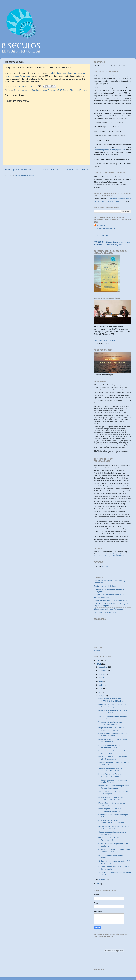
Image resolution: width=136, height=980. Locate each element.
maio (101, 688)
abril (101, 692)
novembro (103, 671)
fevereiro (103, 879)
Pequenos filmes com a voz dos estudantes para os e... (111, 729)
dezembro (103, 667)
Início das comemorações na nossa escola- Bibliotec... (113, 781)
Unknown (101, 225)
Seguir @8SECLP (101, 235)
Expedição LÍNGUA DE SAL (105, 612)
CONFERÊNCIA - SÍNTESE (105, 341)
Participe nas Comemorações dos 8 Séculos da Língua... (113, 706)
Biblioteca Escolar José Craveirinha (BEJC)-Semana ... (113, 758)
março (102, 696)
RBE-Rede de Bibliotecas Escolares (73, 90)
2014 (99, 664)
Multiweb (106, 566)
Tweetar (97, 650)
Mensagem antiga (78, 170)
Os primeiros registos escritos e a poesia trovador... (112, 833)
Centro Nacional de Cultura (105, 586)
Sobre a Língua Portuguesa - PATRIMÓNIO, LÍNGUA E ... (111, 700)
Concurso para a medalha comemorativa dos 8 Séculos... (112, 822)
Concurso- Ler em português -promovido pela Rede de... (111, 798)
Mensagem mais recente (19, 170)
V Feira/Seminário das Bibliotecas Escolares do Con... (112, 839)
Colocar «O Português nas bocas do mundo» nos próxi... (113, 735)
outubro (102, 674)
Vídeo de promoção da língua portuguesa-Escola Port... (111, 810)
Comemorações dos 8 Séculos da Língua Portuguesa (35, 90)
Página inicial (50, 170)
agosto (102, 678)
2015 (99, 660)
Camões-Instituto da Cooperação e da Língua (112, 600)
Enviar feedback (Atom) (25, 175)
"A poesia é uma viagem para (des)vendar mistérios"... (110, 723)
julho (101, 681)
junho (101, 685)
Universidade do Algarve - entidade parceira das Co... (113, 711)
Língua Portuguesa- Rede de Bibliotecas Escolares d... (110, 775)
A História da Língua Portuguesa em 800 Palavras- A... (113, 740)
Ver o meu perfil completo (104, 229)
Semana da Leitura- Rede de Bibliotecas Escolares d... (110, 769)
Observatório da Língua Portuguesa (108, 609)
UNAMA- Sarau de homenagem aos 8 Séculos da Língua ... (114, 787)
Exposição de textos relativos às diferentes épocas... (112, 804)
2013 (99, 884)
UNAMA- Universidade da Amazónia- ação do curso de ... (114, 827)
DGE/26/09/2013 (118, 556)
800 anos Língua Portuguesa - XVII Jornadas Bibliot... (113, 752)
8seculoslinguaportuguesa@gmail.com (109, 150)
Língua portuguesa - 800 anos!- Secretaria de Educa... (111, 746)
